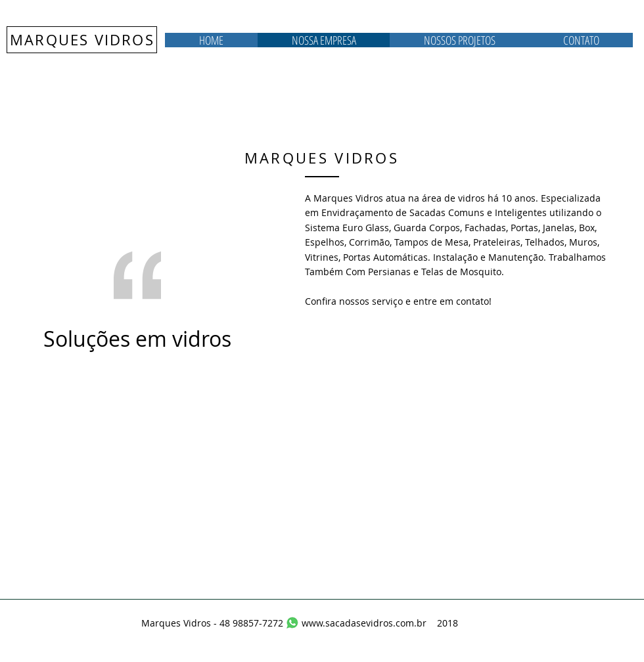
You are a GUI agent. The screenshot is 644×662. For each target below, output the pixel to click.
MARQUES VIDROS (82, 40)
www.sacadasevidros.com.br (364, 623)
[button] (459, 40)
